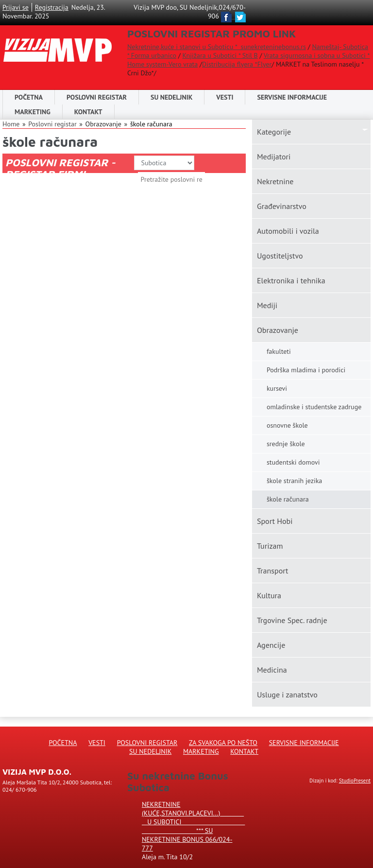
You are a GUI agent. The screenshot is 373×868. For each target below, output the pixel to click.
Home (11, 124)
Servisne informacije (292, 97)
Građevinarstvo (282, 206)
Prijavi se (16, 7)
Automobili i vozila (288, 231)
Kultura (269, 595)
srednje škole (286, 444)
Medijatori (274, 156)
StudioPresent (355, 781)
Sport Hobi (275, 521)
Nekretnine (275, 181)
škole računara (151, 124)
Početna (29, 97)
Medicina (272, 670)
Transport (273, 571)
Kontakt (88, 112)
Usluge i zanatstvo (287, 694)
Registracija (52, 7)
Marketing (33, 112)
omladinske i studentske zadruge (314, 407)
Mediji (267, 305)
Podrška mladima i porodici (306, 370)
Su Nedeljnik (150, 751)
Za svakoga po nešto (223, 743)
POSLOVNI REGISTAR (97, 97)
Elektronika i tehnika (291, 280)
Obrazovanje (278, 330)
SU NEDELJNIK (171, 97)
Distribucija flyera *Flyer (237, 64)
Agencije (271, 645)
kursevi (277, 388)
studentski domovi (293, 462)
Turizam (270, 546)
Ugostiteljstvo (280, 256)
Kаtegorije (274, 132)
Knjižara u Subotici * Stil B (220, 55)
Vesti (225, 97)
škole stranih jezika (294, 481)
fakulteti (279, 351)
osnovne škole (287, 425)
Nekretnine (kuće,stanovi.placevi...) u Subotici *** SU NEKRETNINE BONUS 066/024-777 (193, 826)
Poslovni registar (52, 124)
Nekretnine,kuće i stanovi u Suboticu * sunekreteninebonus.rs (217, 47)
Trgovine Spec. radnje (292, 620)
